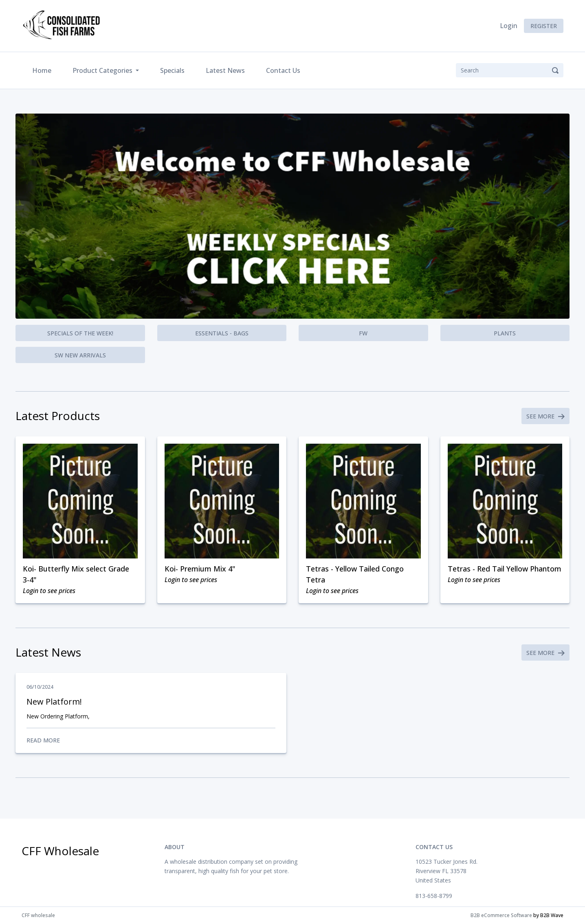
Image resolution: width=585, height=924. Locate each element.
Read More (151, 740)
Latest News (225, 70)
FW (363, 333)
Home (43, 70)
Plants (505, 333)
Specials (172, 70)
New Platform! (54, 702)
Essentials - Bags (222, 333)
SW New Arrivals (80, 355)
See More (545, 416)
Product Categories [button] (103, 70)
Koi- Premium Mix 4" (200, 569)
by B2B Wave (548, 915)
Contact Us (283, 70)
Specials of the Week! (80, 333)
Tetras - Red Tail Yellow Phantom (505, 569)
